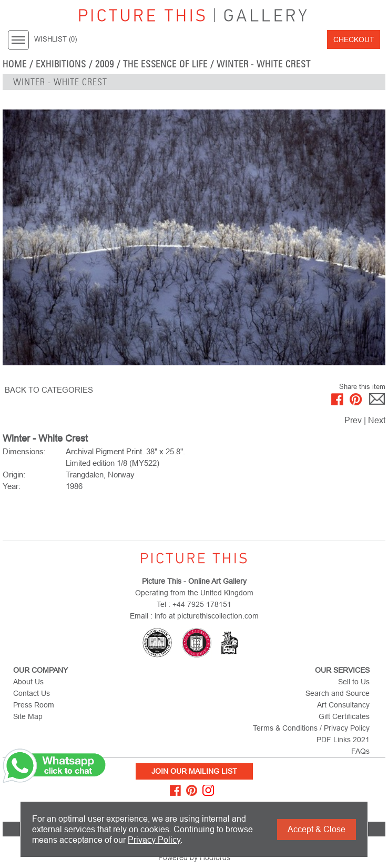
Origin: (14, 475)
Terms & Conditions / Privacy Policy (311, 728)
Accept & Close (316, 829)
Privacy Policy (154, 840)
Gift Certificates (344, 716)
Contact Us (32, 693)
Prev (353, 420)
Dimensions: (24, 451)
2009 (105, 64)
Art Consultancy (343, 705)
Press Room (34, 705)
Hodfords (215, 857)
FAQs (360, 751)
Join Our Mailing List (194, 771)
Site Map (28, 716)
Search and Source (338, 693)
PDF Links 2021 (343, 740)
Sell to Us (354, 682)
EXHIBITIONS (61, 64)
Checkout (354, 39)
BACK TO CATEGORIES (49, 390)
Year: (12, 486)
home (15, 64)
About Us (28, 682)
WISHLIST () (55, 39)
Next (377, 420)
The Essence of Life (165, 64)
